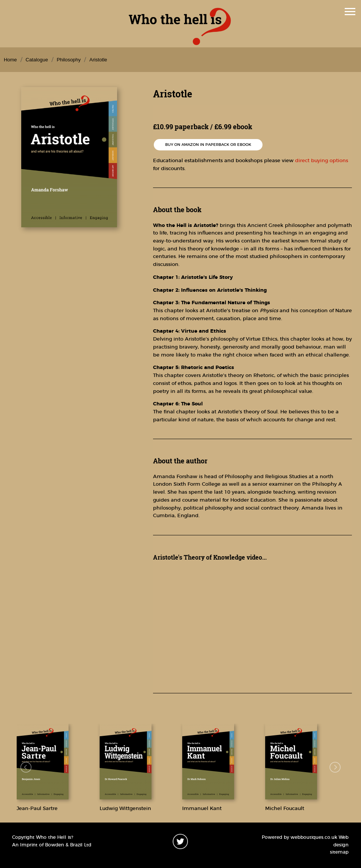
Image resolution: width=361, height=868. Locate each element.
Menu (179, 13)
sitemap (339, 852)
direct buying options (322, 161)
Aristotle (98, 60)
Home (10, 60)
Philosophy (69, 60)
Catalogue (37, 60)
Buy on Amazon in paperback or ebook (208, 145)
